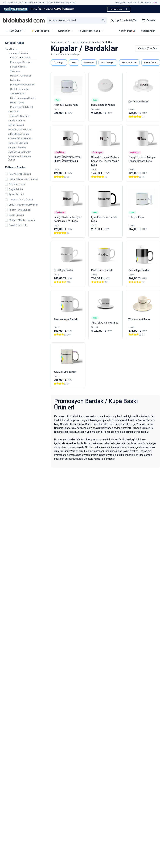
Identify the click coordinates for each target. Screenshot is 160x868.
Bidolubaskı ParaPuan (35, 3)
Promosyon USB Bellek (22, 107)
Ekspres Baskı (129, 63)
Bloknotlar (15, 80)
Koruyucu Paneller (17, 147)
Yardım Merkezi (145, 3)
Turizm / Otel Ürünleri (20, 210)
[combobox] (147, 48)
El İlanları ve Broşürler (19, 116)
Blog (155, 3)
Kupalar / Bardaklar (20, 58)
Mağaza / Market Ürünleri (22, 220)
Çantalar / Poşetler (20, 89)
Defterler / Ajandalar (21, 76)
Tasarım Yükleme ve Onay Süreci (61, 3)
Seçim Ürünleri (16, 215)
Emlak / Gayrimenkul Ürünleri (24, 205)
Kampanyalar (148, 31)
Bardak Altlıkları (18, 67)
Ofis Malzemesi (17, 184)
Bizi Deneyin (108, 63)
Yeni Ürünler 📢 (127, 31)
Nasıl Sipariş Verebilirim (13, 3)
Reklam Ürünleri (16, 125)
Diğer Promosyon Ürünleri (23, 98)
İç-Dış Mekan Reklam (18, 134)
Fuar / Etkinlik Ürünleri (20, 174)
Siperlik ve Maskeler (18, 143)
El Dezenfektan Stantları (20, 139)
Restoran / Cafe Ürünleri (20, 130)
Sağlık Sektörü (16, 189)
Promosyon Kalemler (21, 62)
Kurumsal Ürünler (16, 121)
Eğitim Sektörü (16, 195)
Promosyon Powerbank (22, 85)
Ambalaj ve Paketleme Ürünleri (19, 158)
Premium (89, 63)
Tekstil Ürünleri (18, 94)
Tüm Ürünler (11, 49)
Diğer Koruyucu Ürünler (19, 152)
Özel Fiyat (59, 63)
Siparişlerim (120, 3)
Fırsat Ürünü (151, 63)
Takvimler (15, 71)
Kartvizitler (13, 112)
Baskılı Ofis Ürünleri (19, 225)
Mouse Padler (17, 103)
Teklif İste (132, 3)
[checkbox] (6, 174)
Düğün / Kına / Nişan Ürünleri (23, 179)
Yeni (74, 63)
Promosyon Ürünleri (18, 53)
